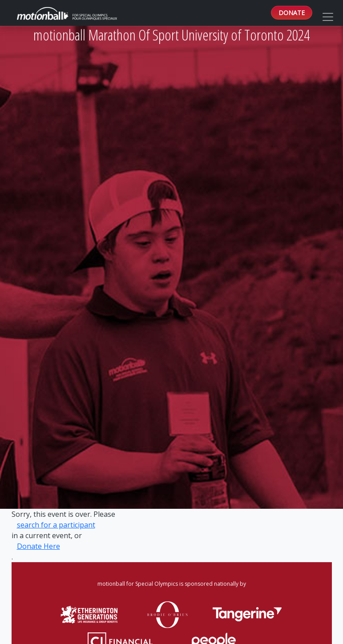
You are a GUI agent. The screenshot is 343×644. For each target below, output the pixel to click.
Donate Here (38, 546)
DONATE (292, 13)
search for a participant (56, 525)
